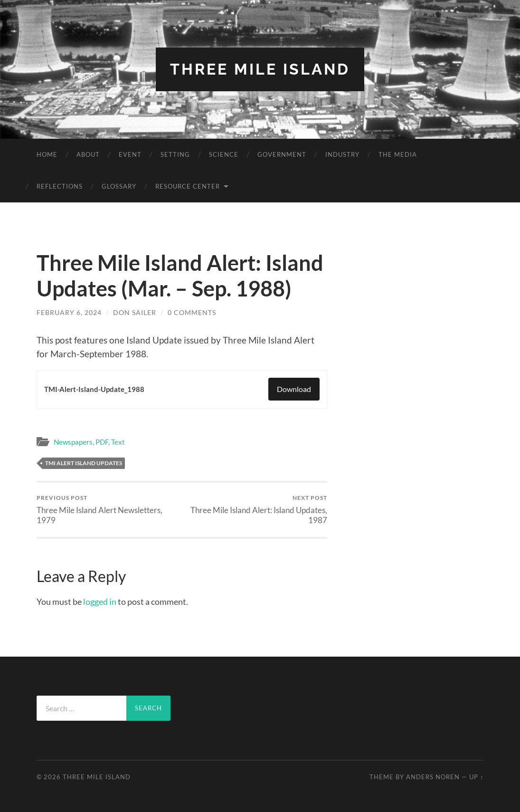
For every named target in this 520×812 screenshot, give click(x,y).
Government (282, 154)
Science (224, 154)
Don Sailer (135, 312)
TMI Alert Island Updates (84, 463)
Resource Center (188, 186)
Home (47, 154)
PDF (102, 442)
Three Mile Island (260, 69)
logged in (100, 602)
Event (130, 154)
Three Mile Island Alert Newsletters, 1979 (108, 509)
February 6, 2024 (69, 312)
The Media (398, 154)
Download (294, 389)
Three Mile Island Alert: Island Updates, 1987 (256, 509)
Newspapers (73, 442)
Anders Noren (433, 777)
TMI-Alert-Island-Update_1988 (94, 389)
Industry (342, 154)
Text (118, 442)
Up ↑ (476, 777)
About (88, 154)
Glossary (119, 186)
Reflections (60, 186)
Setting (175, 154)
